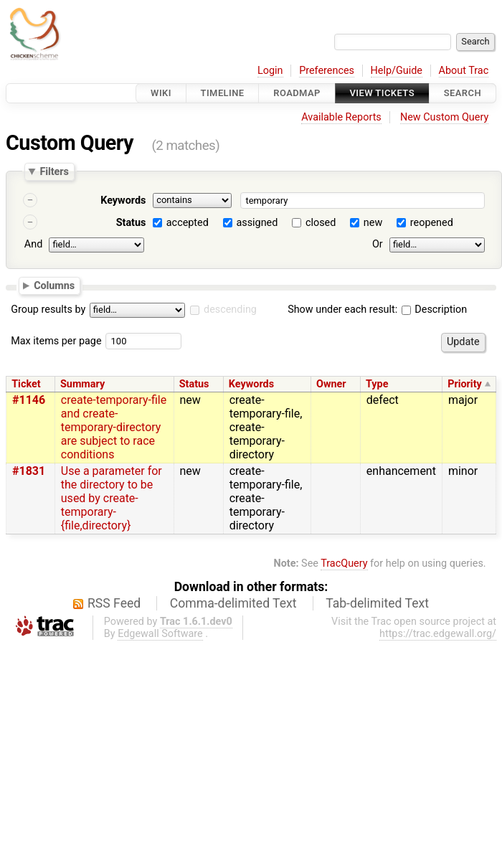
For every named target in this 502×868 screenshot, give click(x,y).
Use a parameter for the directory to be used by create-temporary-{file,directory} (112, 498)
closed (321, 223)
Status (131, 223)
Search (463, 93)
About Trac (464, 71)
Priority (465, 384)
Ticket (26, 384)
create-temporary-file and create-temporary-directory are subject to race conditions (114, 427)
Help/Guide (397, 71)
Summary (82, 384)
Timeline (223, 93)
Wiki (161, 93)
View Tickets (382, 93)
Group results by (48, 310)
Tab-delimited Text (377, 603)
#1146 (29, 400)
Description (434, 310)
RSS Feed (114, 603)
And (33, 244)
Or (378, 244)
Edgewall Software (160, 634)
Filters (54, 171)
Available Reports (341, 117)
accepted (188, 223)
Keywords (123, 201)
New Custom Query (444, 117)
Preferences (327, 71)
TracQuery (344, 563)
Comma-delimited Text (233, 603)
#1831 (29, 471)
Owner (331, 384)
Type (377, 384)
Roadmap (297, 93)
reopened (432, 223)
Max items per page (56, 341)
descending (230, 310)
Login (270, 71)
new (373, 223)
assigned (257, 223)
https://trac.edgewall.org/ (438, 634)
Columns (54, 285)
